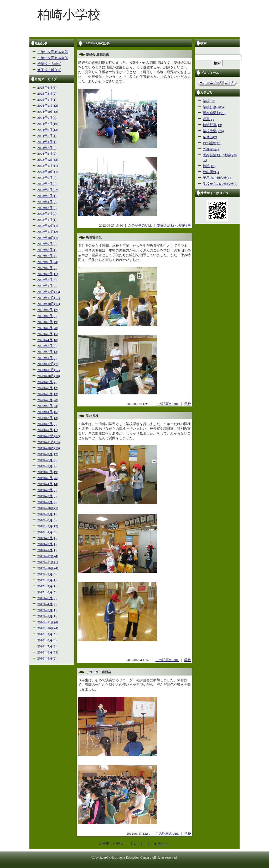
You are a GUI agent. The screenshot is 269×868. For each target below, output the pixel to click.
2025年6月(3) (47, 88)
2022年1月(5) (47, 286)
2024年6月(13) (48, 130)
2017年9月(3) (47, 574)
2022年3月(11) (48, 274)
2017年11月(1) (48, 562)
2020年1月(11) (48, 430)
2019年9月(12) (48, 454)
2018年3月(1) (47, 538)
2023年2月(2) (47, 214)
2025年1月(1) (47, 100)
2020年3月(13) (48, 418)
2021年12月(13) (49, 292)
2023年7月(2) (47, 184)
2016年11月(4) (48, 622)
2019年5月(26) (48, 478)
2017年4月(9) (47, 604)
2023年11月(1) (48, 166)
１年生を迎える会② (53, 52)
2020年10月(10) (49, 376)
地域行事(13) (212, 125)
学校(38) (209, 101)
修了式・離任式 (49, 70)
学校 (188, 404)
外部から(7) (212, 149)
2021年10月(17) (49, 304)
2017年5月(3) (47, 598)
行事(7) (208, 119)
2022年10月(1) (48, 238)
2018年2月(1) (47, 544)
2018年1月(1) (47, 550)
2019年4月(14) (48, 484)
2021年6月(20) (48, 328)
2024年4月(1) (47, 142)
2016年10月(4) (48, 628)
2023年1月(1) (47, 220)
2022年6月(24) (48, 262)
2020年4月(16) (48, 412)
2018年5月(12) (48, 526)
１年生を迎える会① (53, 58)
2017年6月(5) (47, 592)
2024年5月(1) (47, 136)
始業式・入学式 (49, 64)
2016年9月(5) (47, 634)
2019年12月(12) (49, 436)
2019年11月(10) (48, 442)
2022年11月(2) (48, 232)
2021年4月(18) (48, 340)
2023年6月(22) (48, 190)
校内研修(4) (212, 172)
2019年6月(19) (48, 472)
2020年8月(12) (48, 388)
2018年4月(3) (47, 532)
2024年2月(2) (47, 154)
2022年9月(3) (47, 244)
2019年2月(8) (47, 496)
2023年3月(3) (47, 208)
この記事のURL (140, 226)
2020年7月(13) (48, 394)
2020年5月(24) (48, 406)
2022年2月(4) (47, 280)
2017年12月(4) (48, 556)
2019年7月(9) (47, 466)
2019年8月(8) (47, 460)
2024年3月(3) (47, 148)
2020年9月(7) (47, 382)
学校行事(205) (213, 107)
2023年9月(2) (47, 178)
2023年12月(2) (48, 160)
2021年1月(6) (47, 358)
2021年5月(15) (48, 334)
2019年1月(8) (47, 502)
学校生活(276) (213, 131)
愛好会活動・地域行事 (174, 226)
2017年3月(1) (47, 610)
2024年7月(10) (48, 124)
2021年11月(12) (48, 298)
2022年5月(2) (47, 268)
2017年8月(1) (47, 580)
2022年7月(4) (47, 256)
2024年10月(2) (48, 112)
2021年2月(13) (48, 352)
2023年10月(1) (48, 172)
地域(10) (209, 166)
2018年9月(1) (47, 514)
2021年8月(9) (47, 316)
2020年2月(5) (47, 424)
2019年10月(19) (49, 448)
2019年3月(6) (47, 490)
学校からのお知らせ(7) (220, 184)
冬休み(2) (210, 137)
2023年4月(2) (47, 202)
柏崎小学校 (69, 15)
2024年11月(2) (48, 106)
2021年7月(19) (48, 322)
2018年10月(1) (48, 508)
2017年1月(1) (47, 616)
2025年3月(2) (47, 94)
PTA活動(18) (212, 143)
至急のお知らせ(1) (217, 178)
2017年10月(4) (48, 568)
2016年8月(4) (47, 640)
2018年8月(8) (47, 520)
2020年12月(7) (48, 364)
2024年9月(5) (47, 118)
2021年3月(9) (47, 346)
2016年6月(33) (48, 652)
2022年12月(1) (48, 226)
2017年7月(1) (47, 586)
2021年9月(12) (48, 310)
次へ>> (163, 844)
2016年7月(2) (47, 646)
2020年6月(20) (48, 400)
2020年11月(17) (48, 370)
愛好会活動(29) (214, 113)
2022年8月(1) (47, 250)
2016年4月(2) (47, 658)
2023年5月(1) (47, 196)
